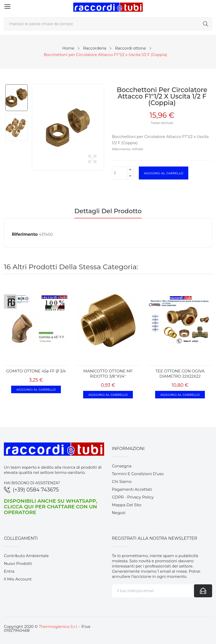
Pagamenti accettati (132, 489)
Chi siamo (122, 482)
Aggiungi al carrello (164, 173)
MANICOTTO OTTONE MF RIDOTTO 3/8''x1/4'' (108, 374)
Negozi (119, 513)
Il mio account (18, 579)
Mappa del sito (127, 505)
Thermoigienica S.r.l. (58, 626)
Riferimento (25, 234)
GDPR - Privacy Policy (133, 497)
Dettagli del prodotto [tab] (108, 211)
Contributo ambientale (26, 556)
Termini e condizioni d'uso (138, 474)
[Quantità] (120, 173)
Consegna (122, 466)
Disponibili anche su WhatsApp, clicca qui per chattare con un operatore (51, 507)
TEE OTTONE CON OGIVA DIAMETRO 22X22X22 (180, 374)
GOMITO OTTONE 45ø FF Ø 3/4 (36, 371)
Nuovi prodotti (18, 563)
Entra (9, 571)
